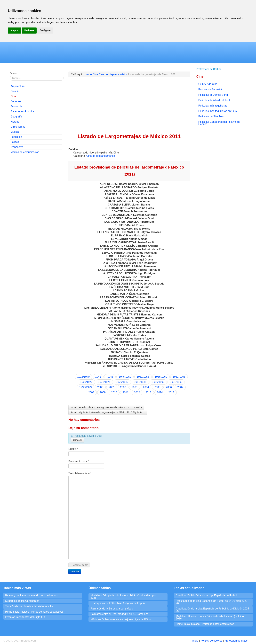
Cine (13, 96)
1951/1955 (143, 377)
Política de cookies (211, 641)
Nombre (73, 449)
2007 (180, 387)
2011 (126, 392)
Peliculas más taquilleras (213, 106)
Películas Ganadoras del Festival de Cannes (219, 123)
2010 (114, 392)
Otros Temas (18, 127)
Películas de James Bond (213, 95)
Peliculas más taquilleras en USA (218, 111)
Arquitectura (17, 86)
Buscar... (14, 73)
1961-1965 (179, 377)
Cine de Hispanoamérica (101, 156)
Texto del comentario (80, 473)
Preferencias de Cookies (209, 69)
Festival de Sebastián (211, 89)
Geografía (16, 117)
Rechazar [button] (29, 30)
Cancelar (78, 440)
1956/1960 (161, 377)
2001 (112, 387)
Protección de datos (236, 641)
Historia (15, 122)
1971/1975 (104, 382)
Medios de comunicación (25, 152)
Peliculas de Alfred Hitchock (214, 100)
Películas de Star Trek (211, 116)
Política (15, 142)
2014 (160, 392)
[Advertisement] (36, 179)
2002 (123, 387)
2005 (157, 387)
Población (16, 137)
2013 (148, 392)
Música (15, 132)
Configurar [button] (45, 30)
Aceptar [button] (15, 30)
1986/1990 (158, 382)
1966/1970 (86, 382)
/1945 (110, 377)
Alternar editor (79, 565)
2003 (135, 387)
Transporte (17, 147)
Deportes (16, 101)
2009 (103, 392)
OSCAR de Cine (208, 84)
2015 (171, 392)
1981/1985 (140, 382)
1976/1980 (122, 382)
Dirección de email (79, 461)
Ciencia (15, 91)
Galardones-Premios (22, 112)
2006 (169, 387)
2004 (146, 387)
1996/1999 (86, 387)
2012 (137, 392)
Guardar (75, 572)
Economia (16, 106)
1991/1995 (176, 382)
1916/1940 (83, 377)
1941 (98, 377)
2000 (100, 387)
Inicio (195, 641)
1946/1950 (125, 377)
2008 (91, 392)
